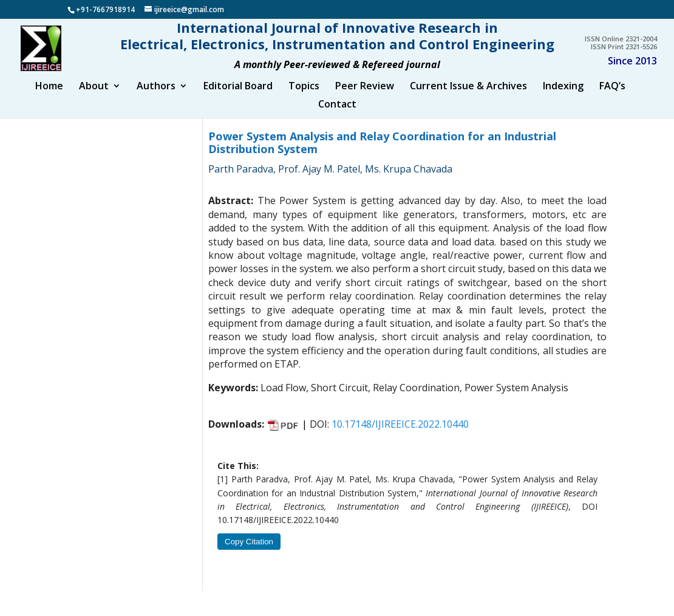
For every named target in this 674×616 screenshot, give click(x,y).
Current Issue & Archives (468, 98)
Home (49, 98)
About (94, 98)
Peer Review (365, 98)
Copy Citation (249, 553)
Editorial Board (238, 98)
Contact (337, 117)
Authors (156, 98)
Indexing (563, 98)
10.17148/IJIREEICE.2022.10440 (400, 436)
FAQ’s (612, 98)
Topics (304, 98)
